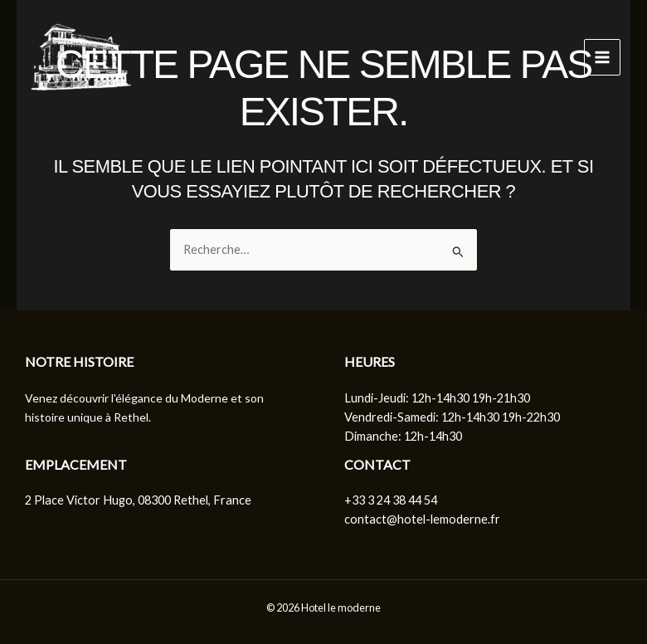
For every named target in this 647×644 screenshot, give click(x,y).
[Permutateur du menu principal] (602, 57)
